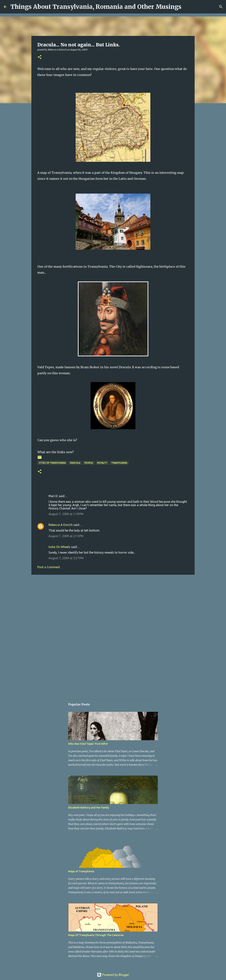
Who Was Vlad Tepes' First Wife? (88, 744)
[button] (40, 57)
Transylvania (119, 463)
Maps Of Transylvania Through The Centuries (96, 935)
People (89, 463)
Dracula (75, 463)
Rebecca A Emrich (61, 525)
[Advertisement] (113, 607)
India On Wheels (59, 547)
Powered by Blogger (113, 975)
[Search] (221, 7)
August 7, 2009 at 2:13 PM (66, 536)
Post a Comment (49, 567)
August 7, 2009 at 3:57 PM (66, 558)
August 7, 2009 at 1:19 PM (66, 514)
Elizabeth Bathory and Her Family (89, 808)
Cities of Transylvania (52, 463)
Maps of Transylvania (81, 871)
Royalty (102, 463)
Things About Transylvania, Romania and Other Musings (96, 7)
